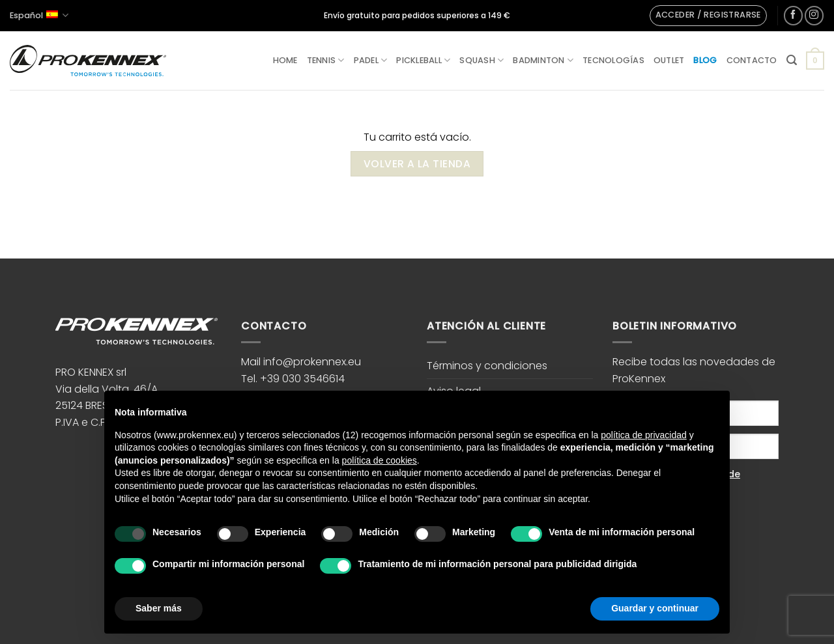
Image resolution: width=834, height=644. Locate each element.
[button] (708, 16)
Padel (371, 60)
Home (285, 60)
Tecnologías (613, 60)
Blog (705, 60)
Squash (482, 60)
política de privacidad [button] (644, 435)
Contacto (752, 60)
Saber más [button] (159, 608)
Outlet (669, 60)
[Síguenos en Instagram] (814, 15)
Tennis (326, 60)
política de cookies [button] (380, 460)
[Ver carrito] (815, 61)
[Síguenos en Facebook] (793, 15)
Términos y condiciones (487, 366)
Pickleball (423, 60)
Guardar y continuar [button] (655, 608)
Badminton (543, 60)
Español (39, 15)
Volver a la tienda (417, 164)
